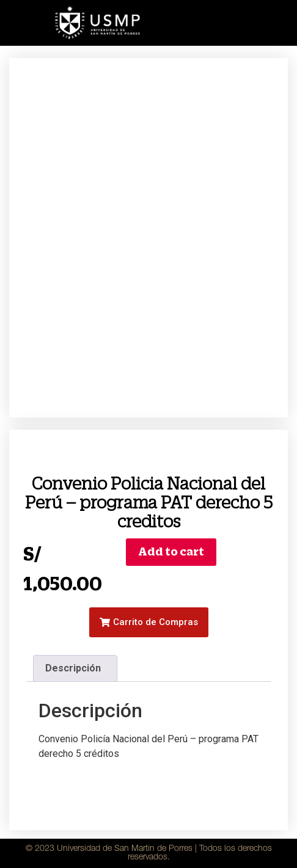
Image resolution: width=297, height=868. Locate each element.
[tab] (75, 668)
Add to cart (171, 552)
